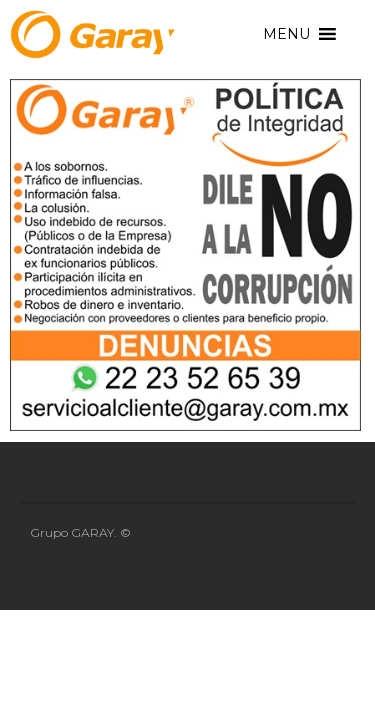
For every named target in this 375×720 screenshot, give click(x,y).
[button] (286, 34)
